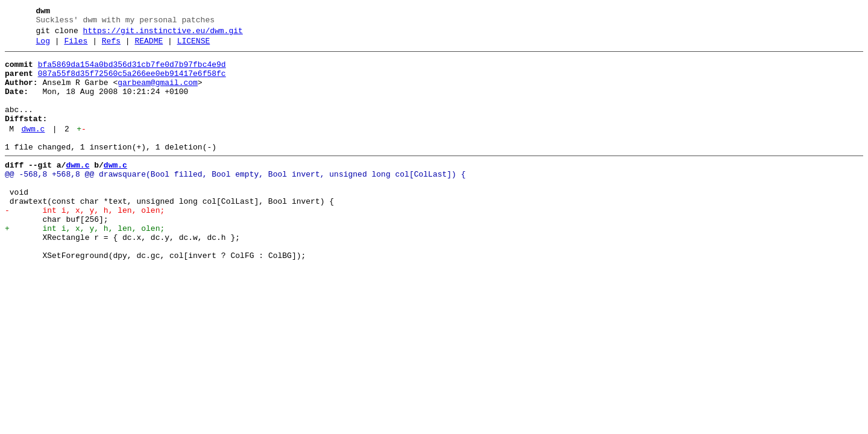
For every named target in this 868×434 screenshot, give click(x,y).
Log (43, 46)
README (149, 46)
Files (76, 46)
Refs (111, 46)
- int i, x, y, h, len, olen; (85, 243)
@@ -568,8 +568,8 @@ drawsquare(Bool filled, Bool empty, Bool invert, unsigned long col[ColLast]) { (235, 200)
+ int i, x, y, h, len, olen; (85, 265)
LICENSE (194, 46)
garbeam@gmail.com (158, 93)
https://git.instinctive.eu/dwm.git (163, 34)
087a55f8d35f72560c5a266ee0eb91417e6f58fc (132, 83)
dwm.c (33, 149)
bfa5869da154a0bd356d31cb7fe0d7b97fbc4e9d (132, 72)
